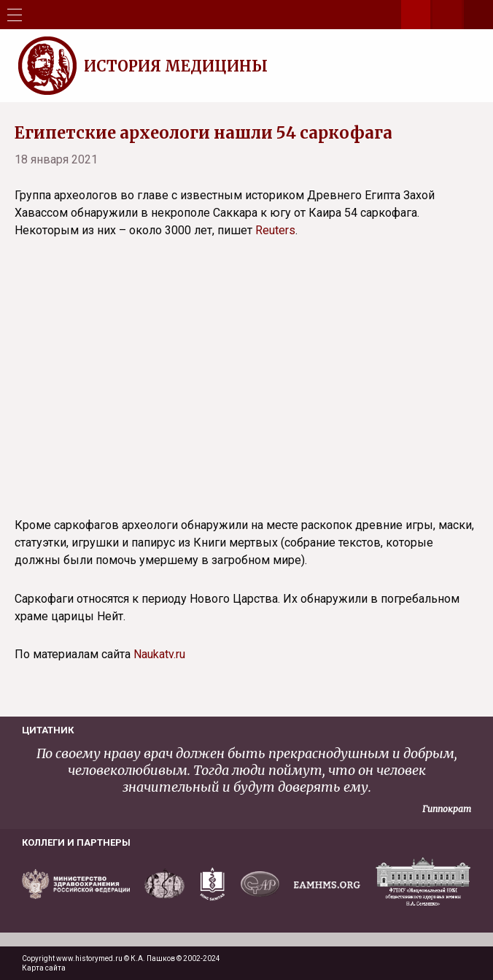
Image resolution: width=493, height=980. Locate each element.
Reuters (275, 230)
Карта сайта (44, 968)
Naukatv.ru (159, 654)
